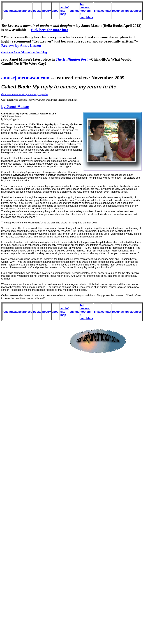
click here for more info (50, 30)
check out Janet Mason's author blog (24, 52)
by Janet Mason (15, 107)
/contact (106, 11)
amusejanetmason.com (25, 78)
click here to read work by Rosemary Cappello (24, 94)
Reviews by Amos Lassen (21, 45)
